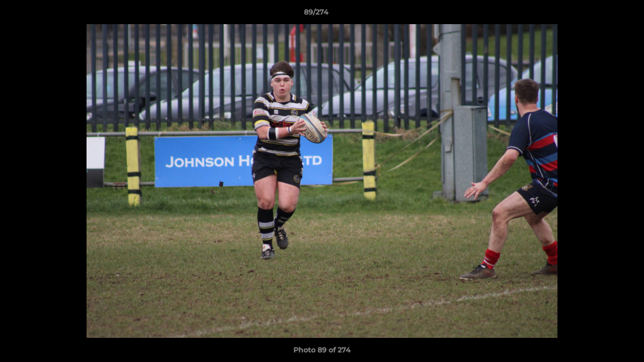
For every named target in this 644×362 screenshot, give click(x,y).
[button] (602, 15)
